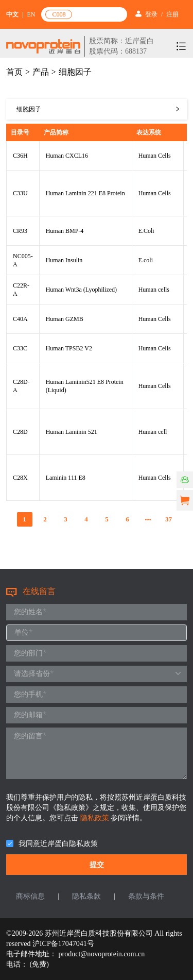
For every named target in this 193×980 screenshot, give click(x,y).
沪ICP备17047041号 (63, 944)
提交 (97, 865)
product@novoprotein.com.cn (102, 954)
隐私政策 (96, 818)
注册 (172, 14)
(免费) (39, 964)
